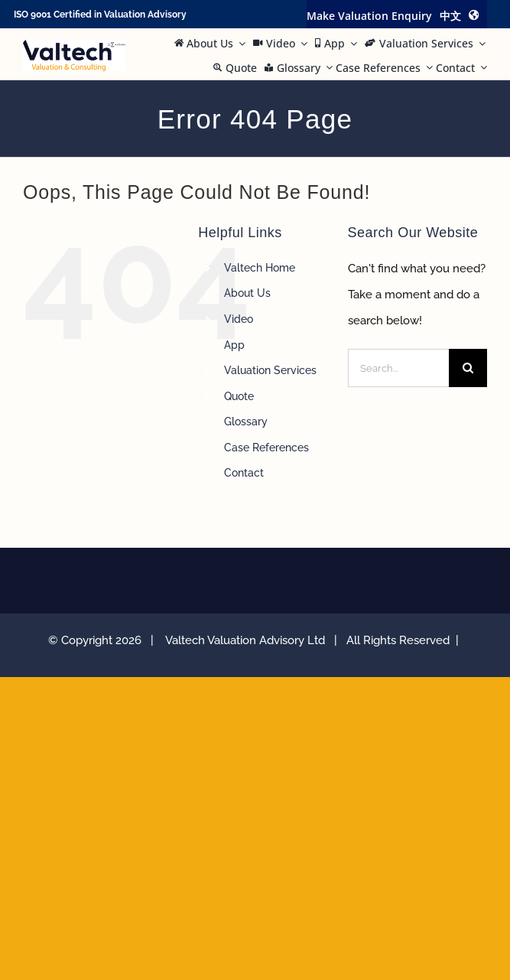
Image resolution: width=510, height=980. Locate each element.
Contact (244, 473)
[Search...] (398, 368)
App (234, 345)
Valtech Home (260, 268)
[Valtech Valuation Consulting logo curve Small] (74, 45)
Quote (239, 396)
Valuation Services (270, 370)
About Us (247, 293)
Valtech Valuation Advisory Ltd (248, 640)
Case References (266, 448)
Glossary (246, 422)
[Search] (468, 368)
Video (239, 319)
